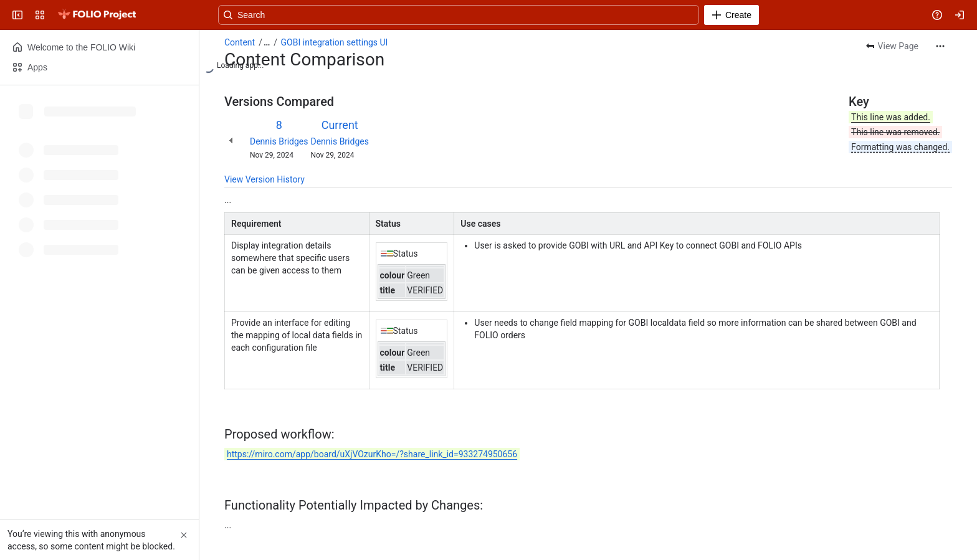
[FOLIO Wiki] (97, 15)
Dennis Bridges (279, 141)
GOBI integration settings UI (335, 42)
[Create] (732, 15)
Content (240, 42)
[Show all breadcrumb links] (267, 42)
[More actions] (940, 46)
